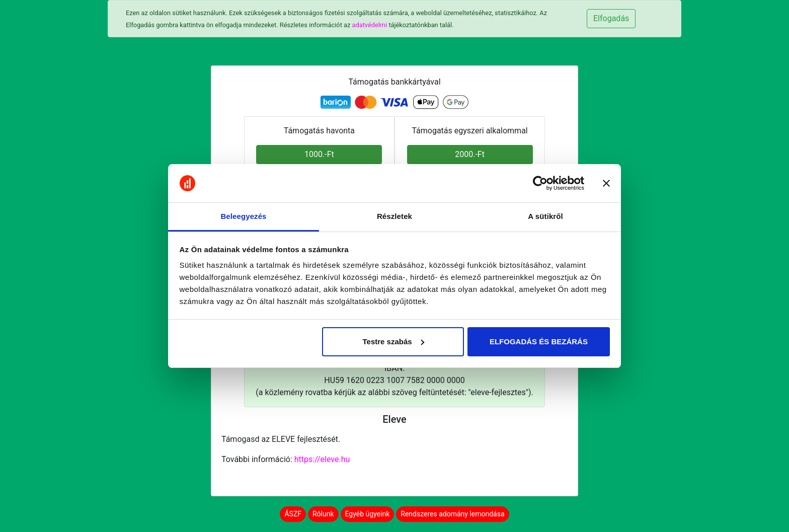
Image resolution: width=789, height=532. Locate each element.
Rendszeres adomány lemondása (452, 514)
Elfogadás (611, 18)
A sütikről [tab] (545, 216)
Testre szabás (393, 341)
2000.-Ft (470, 154)
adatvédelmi (370, 25)
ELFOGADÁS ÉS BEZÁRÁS (539, 341)
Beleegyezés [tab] (243, 216)
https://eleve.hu (322, 459)
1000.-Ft (319, 154)
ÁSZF (293, 514)
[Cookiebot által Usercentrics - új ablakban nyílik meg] (540, 183)
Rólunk (323, 514)
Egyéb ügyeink (368, 514)
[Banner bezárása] (606, 183)
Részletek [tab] (395, 216)
